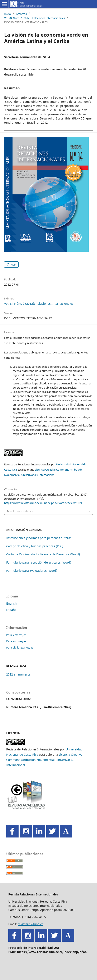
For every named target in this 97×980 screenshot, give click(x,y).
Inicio (8, 14)
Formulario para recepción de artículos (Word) (39, 562)
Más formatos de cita (20, 511)
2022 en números (18, 674)
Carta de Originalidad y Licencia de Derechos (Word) (43, 554)
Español (12, 610)
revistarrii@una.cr (30, 924)
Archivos (21, 14)
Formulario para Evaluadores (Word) (32, 571)
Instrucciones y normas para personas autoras (39, 538)
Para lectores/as (16, 635)
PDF (13, 265)
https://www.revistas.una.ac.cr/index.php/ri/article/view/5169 (43, 503)
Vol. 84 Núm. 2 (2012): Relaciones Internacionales (35, 18)
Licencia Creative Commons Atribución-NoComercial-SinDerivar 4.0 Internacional (44, 760)
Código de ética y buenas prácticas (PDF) (35, 546)
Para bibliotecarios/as (20, 647)
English (11, 603)
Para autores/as (16, 641)
